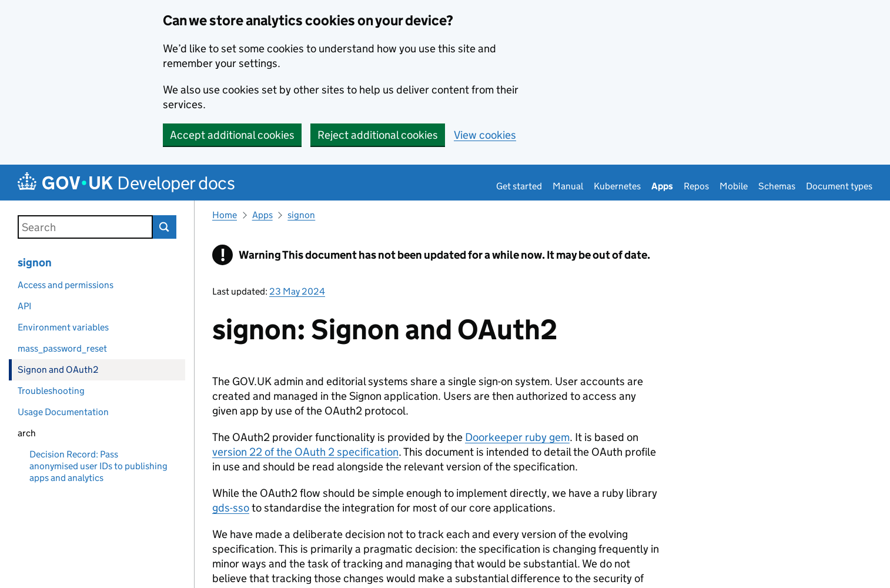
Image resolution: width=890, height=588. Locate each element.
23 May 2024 (297, 291)
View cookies (485, 135)
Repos (696, 186)
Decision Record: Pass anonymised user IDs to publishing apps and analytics (98, 466)
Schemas (777, 186)
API (24, 306)
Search (165, 227)
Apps (662, 186)
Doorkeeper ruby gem (517, 437)
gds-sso (231, 508)
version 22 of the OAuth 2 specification (305, 452)
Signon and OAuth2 (58, 370)
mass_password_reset (62, 348)
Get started (519, 186)
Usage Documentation (63, 412)
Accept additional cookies (232, 135)
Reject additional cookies (378, 135)
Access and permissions (66, 285)
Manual (568, 186)
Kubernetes (617, 186)
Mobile (734, 186)
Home (225, 215)
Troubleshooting (51, 391)
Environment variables (63, 327)
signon (35, 263)
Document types (839, 186)
